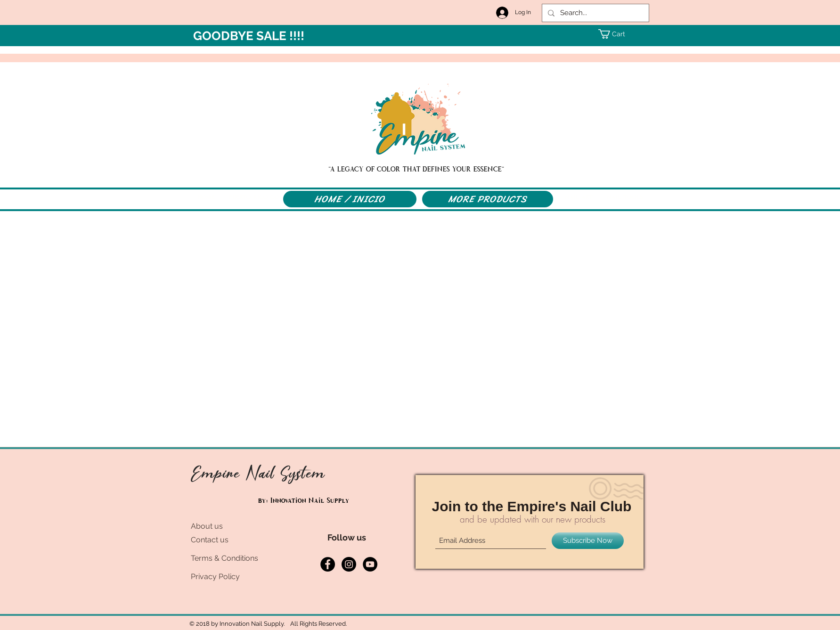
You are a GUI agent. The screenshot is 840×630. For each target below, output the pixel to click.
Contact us (210, 540)
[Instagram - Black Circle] (349, 564)
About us (207, 526)
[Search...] (595, 13)
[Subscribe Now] (588, 541)
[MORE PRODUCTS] (488, 199)
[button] (616, 34)
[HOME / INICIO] (350, 199)
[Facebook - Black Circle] (328, 564)
